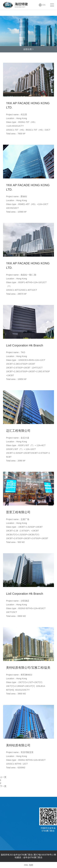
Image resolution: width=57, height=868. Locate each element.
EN (44, 5)
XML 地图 (28, 865)
